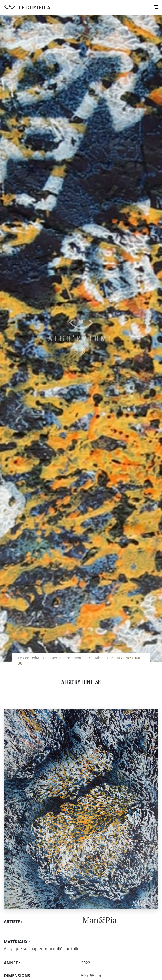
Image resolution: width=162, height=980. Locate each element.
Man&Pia (99, 921)
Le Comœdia (29, 658)
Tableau (101, 658)
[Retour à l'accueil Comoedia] (83, 7)
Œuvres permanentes (67, 658)
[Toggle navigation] (156, 8)
